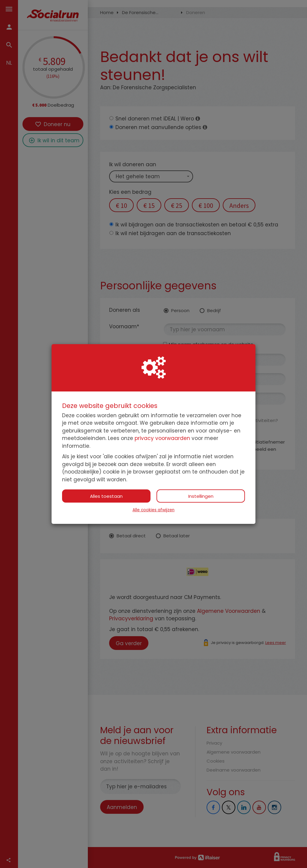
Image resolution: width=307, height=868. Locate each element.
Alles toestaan (106, 496)
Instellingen (201, 496)
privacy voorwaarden (162, 438)
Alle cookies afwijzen (153, 510)
